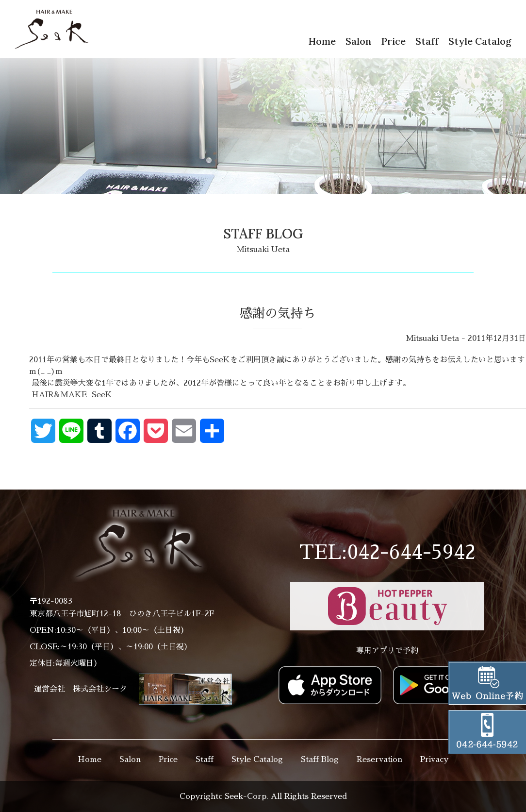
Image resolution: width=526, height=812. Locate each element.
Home (322, 41)
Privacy (434, 760)
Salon (358, 41)
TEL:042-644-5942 (387, 553)
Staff (427, 41)
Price (393, 41)
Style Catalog (480, 41)
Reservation (379, 760)
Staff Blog (320, 760)
